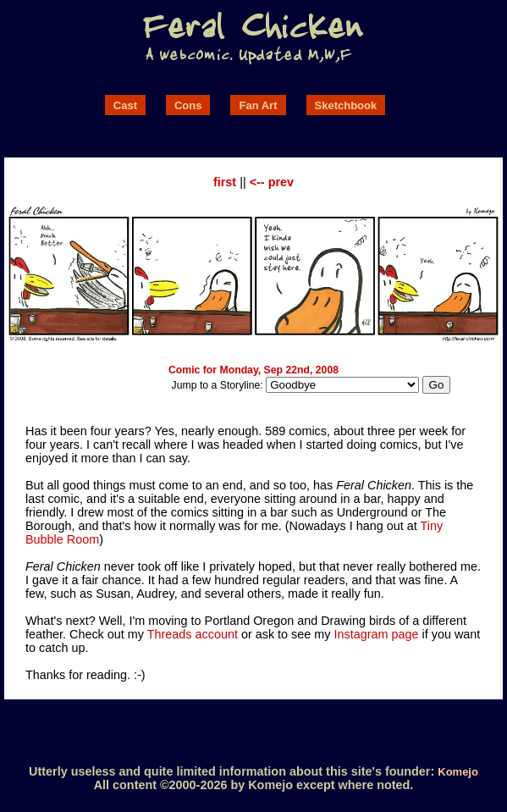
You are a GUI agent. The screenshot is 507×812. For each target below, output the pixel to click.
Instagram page (377, 634)
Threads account (193, 634)
